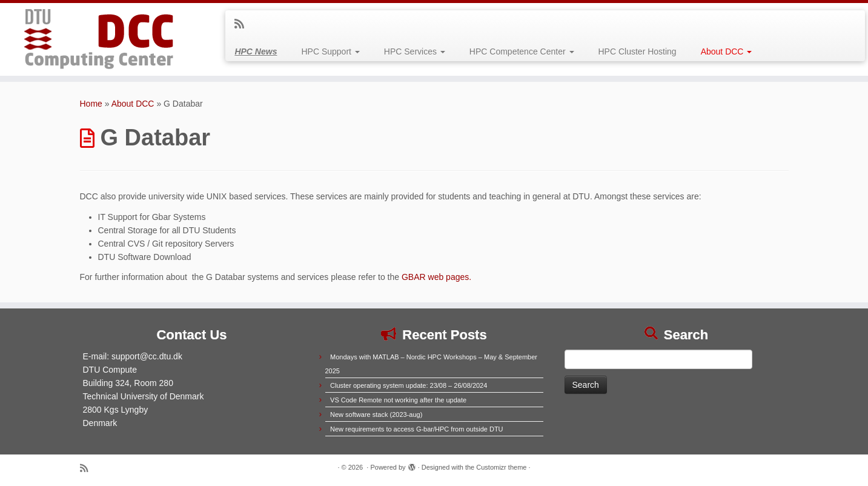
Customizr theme (501, 467)
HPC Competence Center (522, 52)
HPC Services (415, 52)
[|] (100, 39)
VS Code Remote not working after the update (398, 400)
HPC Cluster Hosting (638, 52)
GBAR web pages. (436, 277)
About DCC (727, 52)
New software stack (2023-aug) (376, 414)
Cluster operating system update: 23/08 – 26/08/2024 (409, 385)
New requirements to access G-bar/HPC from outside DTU (416, 429)
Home (91, 104)
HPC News (256, 52)
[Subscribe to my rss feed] (243, 24)
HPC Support (330, 52)
